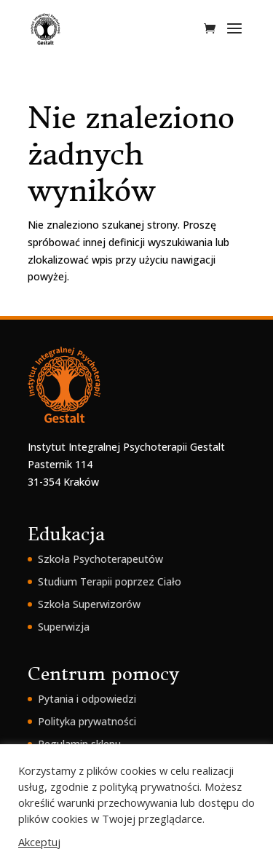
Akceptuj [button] (39, 842)
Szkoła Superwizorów (89, 604)
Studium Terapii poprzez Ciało (110, 581)
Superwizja (64, 627)
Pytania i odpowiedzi (87, 699)
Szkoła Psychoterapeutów (100, 559)
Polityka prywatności (87, 721)
